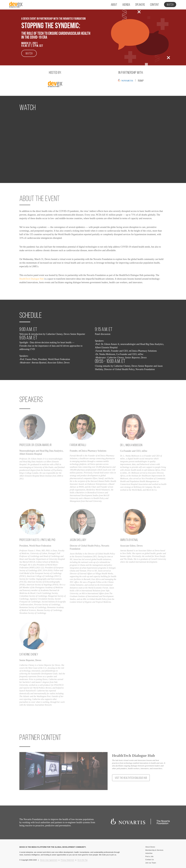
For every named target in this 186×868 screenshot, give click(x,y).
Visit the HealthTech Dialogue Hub (131, 778)
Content (154, 5)
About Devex (150, 847)
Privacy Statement (67, 860)
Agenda (126, 5)
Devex (16, 5)
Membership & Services (154, 850)
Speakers (140, 5)
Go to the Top (83, 860)
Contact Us (150, 860)
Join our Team (151, 863)
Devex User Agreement (49, 860)
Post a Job (149, 856)
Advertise (149, 853)
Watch (170, 5)
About (114, 5)
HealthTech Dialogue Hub (32, 279)
